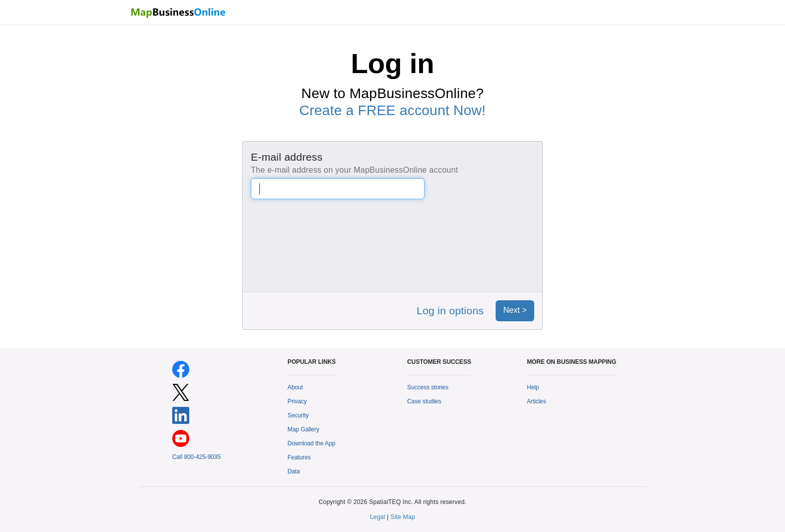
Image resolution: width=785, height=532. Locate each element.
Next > (515, 310)
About (295, 387)
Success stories (428, 387)
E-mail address (287, 157)
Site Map (403, 517)
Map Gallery (303, 429)
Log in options (450, 311)
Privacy (297, 401)
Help (533, 387)
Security (298, 415)
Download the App (311, 443)
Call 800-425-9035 (197, 457)
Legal (378, 517)
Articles (536, 401)
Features (299, 457)
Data (294, 471)
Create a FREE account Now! (392, 110)
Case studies (424, 401)
